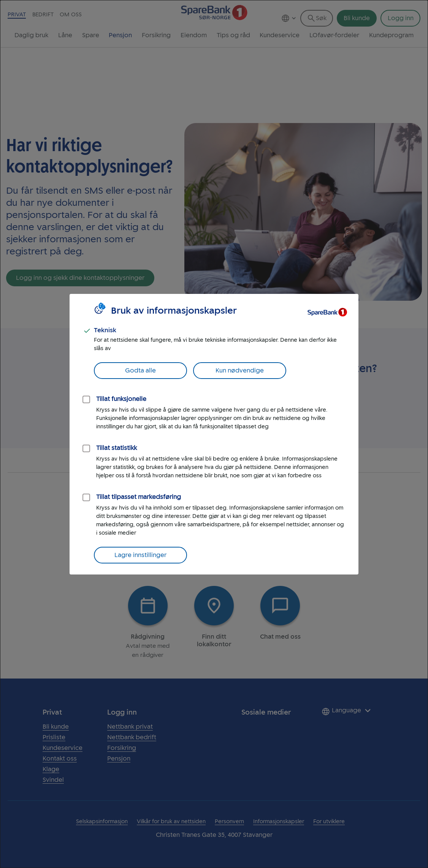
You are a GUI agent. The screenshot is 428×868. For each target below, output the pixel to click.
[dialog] (214, 434)
